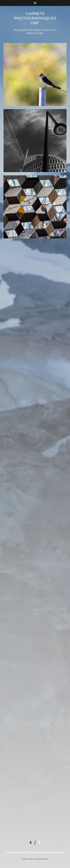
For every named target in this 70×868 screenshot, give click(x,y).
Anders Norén (41, 859)
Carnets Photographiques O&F (35, 18)
